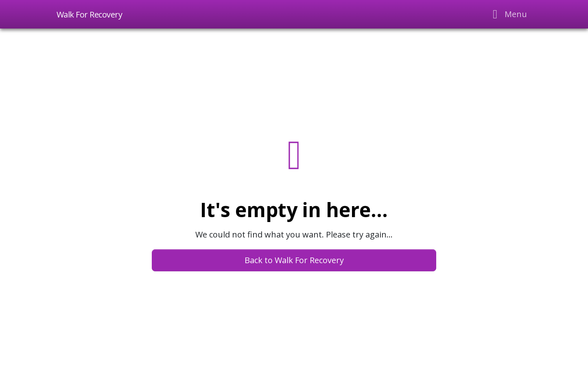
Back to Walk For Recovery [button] (294, 260)
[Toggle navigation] (507, 14)
